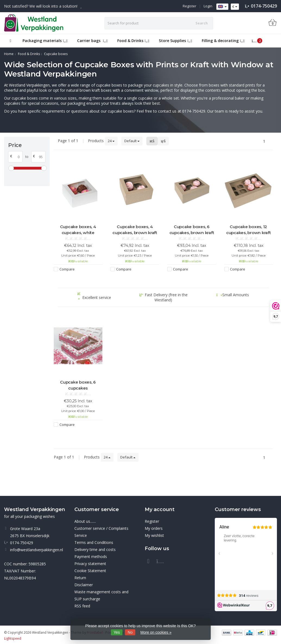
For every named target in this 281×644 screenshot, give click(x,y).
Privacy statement (90, 564)
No (130, 632)
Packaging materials (45, 41)
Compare (67, 269)
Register (190, 6)
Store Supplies (176, 41)
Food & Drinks (133, 41)
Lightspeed (13, 638)
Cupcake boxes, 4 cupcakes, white (78, 230)
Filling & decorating (223, 41)
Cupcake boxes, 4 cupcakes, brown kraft (135, 230)
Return (80, 578)
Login (208, 6)
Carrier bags (92, 41)
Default (132, 141)
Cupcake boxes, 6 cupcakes (78, 385)
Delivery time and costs (95, 549)
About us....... (85, 521)
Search (202, 23)
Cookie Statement (90, 571)
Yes (117, 632)
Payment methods (91, 557)
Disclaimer (84, 585)
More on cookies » (156, 632)
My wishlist (154, 535)
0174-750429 (264, 6)
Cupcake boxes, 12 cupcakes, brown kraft (249, 230)
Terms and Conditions (94, 542)
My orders (154, 528)
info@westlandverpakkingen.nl (37, 550)
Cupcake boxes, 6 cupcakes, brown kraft (192, 230)
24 (111, 141)
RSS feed (82, 606)
